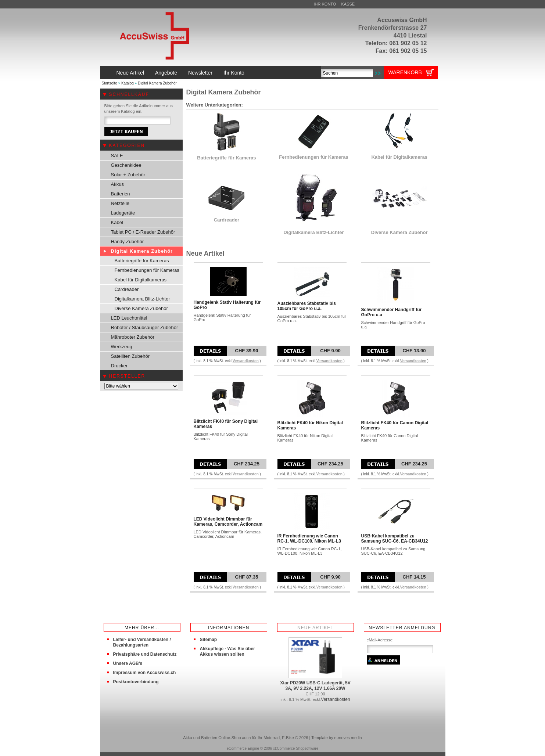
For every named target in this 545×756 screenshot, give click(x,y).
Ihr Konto (325, 4)
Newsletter (200, 73)
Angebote (166, 73)
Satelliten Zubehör (130, 356)
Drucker (119, 366)
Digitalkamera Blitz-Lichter (142, 299)
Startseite (110, 83)
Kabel (117, 222)
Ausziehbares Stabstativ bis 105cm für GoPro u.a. (307, 306)
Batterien (121, 194)
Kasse (348, 4)
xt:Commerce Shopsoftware (296, 748)
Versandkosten (246, 361)
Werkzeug (122, 347)
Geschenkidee (126, 165)
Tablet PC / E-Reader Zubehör (143, 232)
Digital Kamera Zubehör (157, 83)
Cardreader (127, 289)
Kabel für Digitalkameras (141, 280)
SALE (117, 156)
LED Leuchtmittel (129, 318)
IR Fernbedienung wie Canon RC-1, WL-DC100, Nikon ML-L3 (309, 539)
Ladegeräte (123, 213)
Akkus (117, 184)
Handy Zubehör (128, 242)
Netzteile (120, 203)
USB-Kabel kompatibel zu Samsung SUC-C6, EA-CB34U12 (395, 539)
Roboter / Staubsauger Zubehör (145, 327)
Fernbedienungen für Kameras (147, 270)
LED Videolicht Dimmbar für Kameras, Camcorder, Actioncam (228, 522)
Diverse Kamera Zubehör (141, 308)
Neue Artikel (130, 73)
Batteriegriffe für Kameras (142, 261)
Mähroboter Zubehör (133, 337)
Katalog (128, 83)
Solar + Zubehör (128, 175)
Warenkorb (405, 72)
